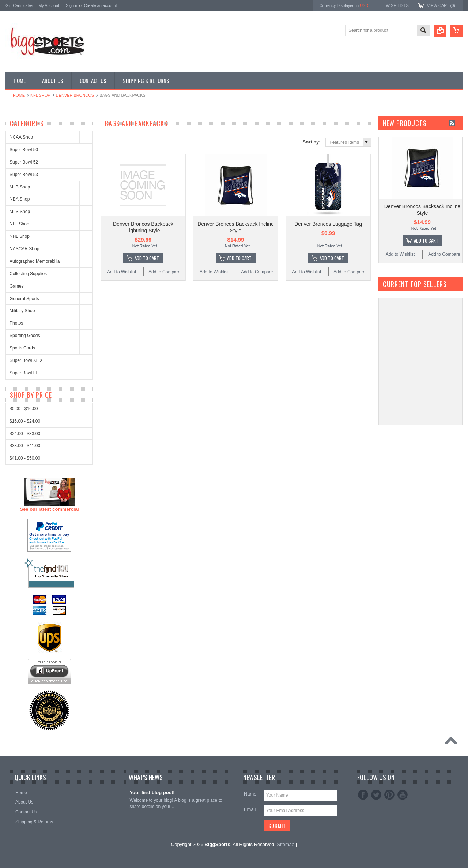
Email (250, 809)
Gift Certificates (19, 5)
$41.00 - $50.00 (25, 730)
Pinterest (389, 795)
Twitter (376, 795)
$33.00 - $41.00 (25, 717)
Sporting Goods (25, 336)
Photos (16, 323)
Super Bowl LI (23, 373)
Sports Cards (22, 348)
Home (19, 95)
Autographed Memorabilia (35, 261)
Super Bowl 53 (24, 175)
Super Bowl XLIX (26, 360)
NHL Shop (20, 236)
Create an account (101, 5)
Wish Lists (397, 5)
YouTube (403, 795)
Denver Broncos (75, 95)
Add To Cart (147, 258)
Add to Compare (164, 272)
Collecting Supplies (28, 274)
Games (17, 286)
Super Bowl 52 (24, 162)
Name (250, 794)
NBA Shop (20, 199)
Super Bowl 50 (24, 150)
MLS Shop (20, 212)
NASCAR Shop (24, 249)
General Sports (24, 299)
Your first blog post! (152, 792)
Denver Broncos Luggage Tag (328, 224)
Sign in (72, 5)
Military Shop (22, 311)
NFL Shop (40, 95)
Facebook (363, 795)
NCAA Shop (21, 137)
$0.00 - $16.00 (24, 680)
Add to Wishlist (122, 272)
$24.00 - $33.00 (25, 705)
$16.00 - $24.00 (25, 693)
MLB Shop (20, 187)
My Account (49, 5)
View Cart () (441, 5)
